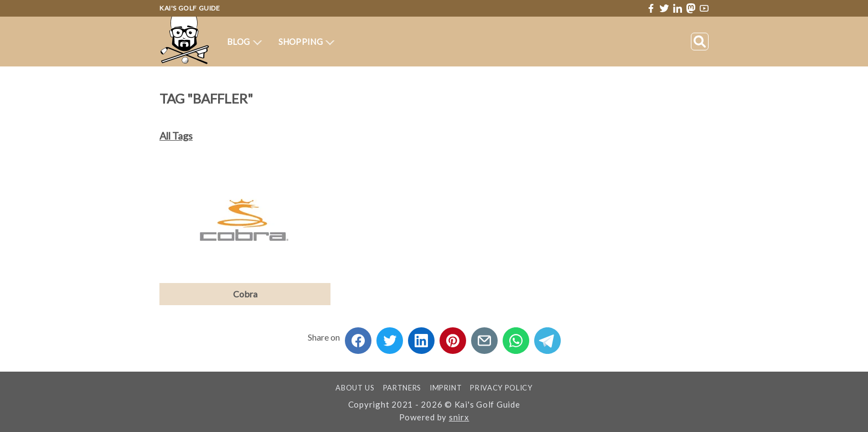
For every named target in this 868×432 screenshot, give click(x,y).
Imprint (446, 388)
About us (355, 388)
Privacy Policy (501, 388)
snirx (459, 417)
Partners (402, 388)
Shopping (307, 42)
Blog (244, 42)
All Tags (176, 136)
